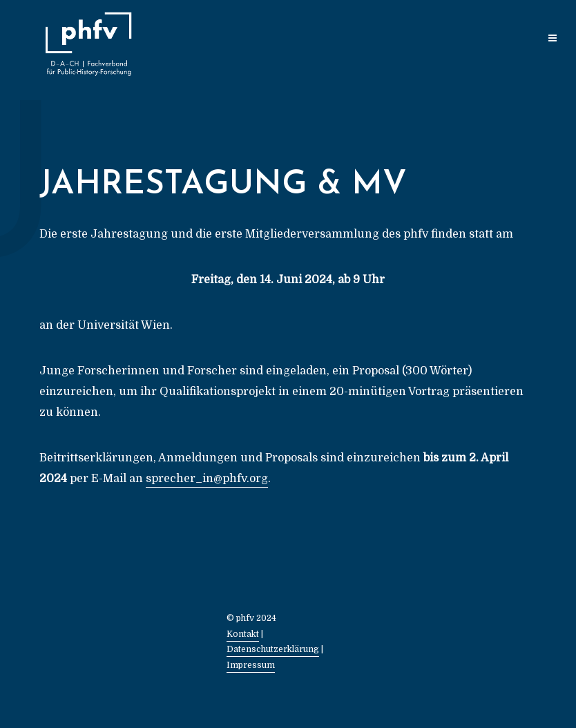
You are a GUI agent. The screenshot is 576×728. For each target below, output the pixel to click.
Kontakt (243, 634)
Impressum (251, 665)
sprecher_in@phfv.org (207, 479)
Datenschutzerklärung (273, 649)
